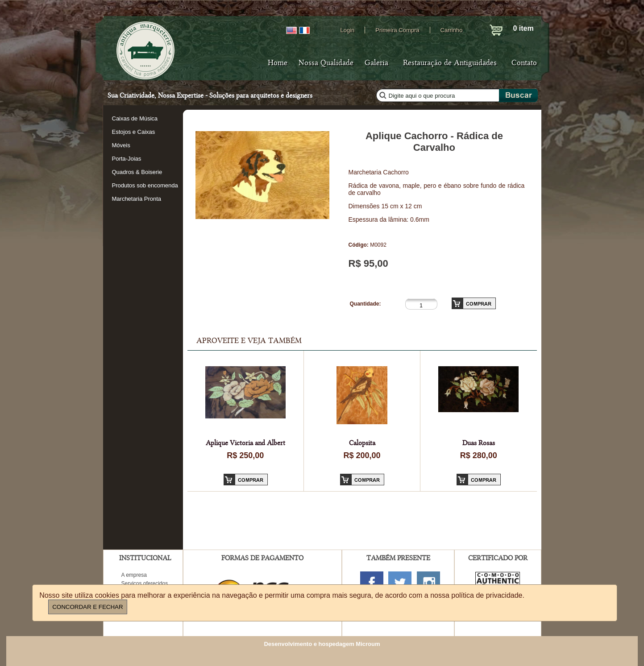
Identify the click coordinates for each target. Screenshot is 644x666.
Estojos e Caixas (134, 132)
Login (348, 30)
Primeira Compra (397, 30)
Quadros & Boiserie (137, 172)
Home (278, 63)
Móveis (121, 145)
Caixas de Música (135, 118)
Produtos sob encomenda (145, 185)
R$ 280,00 (479, 455)
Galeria (376, 63)
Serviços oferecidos (145, 583)
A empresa (134, 575)
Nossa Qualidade (326, 63)
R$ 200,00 (362, 455)
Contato (524, 63)
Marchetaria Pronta (137, 199)
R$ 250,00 (245, 455)
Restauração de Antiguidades (450, 63)
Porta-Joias (127, 159)
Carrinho (452, 30)
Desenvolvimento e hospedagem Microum (322, 644)
